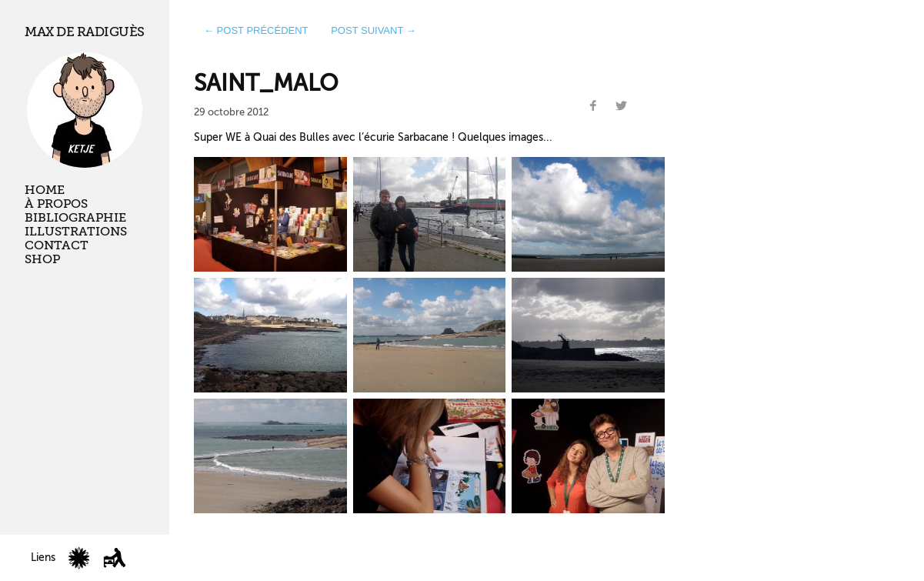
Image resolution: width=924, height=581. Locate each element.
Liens (43, 558)
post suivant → (374, 30)
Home (45, 190)
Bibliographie (75, 218)
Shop (42, 259)
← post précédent (256, 30)
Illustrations (76, 232)
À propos (56, 204)
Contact (57, 245)
